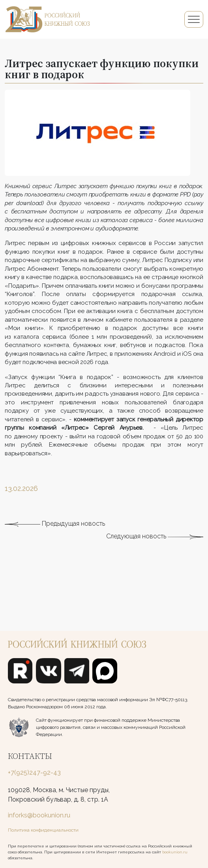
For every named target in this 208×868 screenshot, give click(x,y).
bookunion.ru (175, 852)
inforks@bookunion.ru (39, 815)
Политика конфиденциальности (43, 830)
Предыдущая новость (55, 540)
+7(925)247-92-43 (34, 773)
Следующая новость (155, 552)
